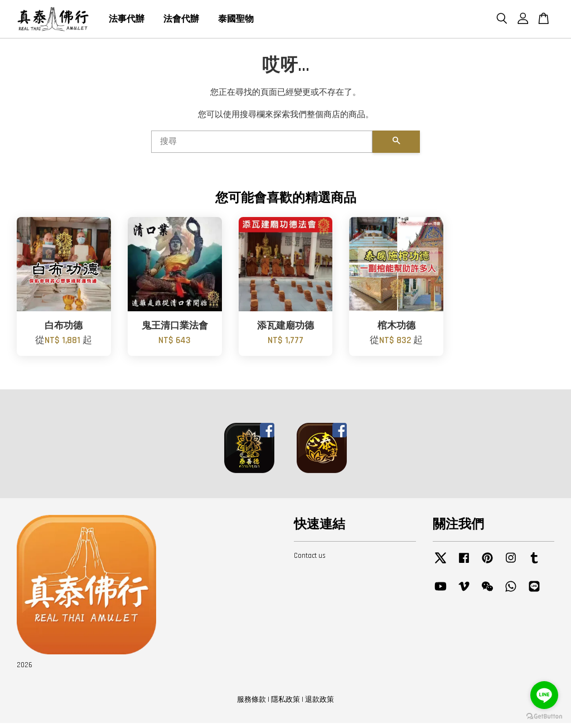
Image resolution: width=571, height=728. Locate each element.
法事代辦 (127, 21)
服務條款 (251, 705)
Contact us (310, 561)
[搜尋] (262, 147)
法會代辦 (181, 21)
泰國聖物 (236, 21)
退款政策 (320, 705)
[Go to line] (544, 695)
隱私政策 (285, 705)
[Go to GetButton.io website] (544, 717)
